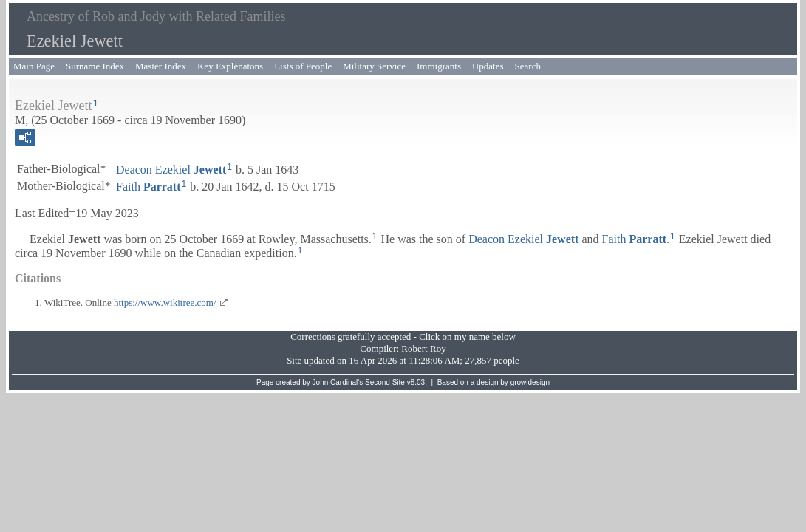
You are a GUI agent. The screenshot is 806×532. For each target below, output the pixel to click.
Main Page (34, 66)
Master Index (161, 66)
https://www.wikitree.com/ (165, 303)
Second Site (385, 382)
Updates (488, 66)
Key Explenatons (230, 66)
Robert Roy (423, 348)
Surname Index (95, 66)
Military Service (374, 66)
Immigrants (439, 66)
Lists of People (303, 66)
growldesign (530, 382)
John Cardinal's (338, 382)
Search (528, 66)
